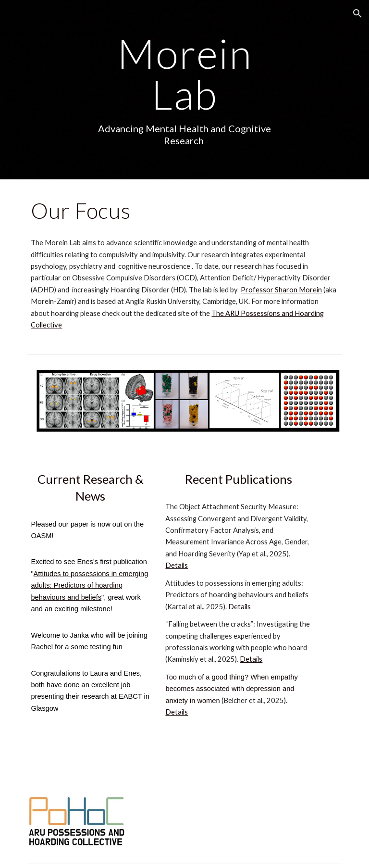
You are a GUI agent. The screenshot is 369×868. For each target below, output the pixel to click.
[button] (357, 13)
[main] (184, 90)
